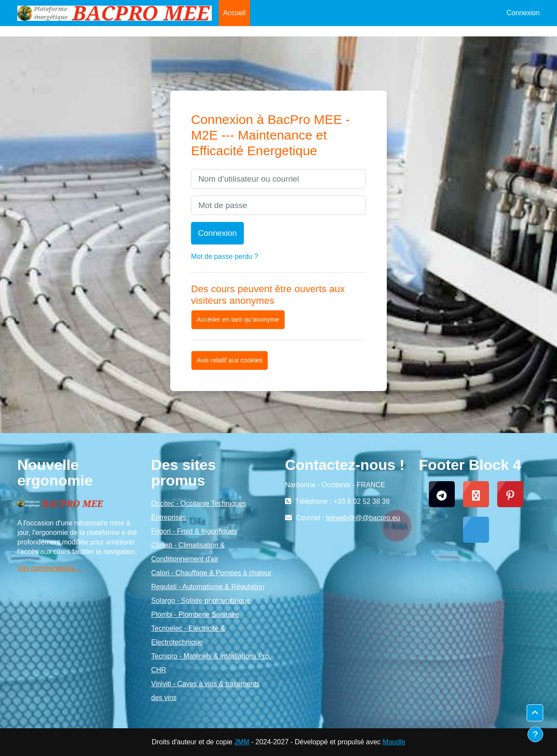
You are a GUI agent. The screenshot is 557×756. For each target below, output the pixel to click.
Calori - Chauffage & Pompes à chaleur (211, 573)
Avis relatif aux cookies (230, 360)
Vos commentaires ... (50, 568)
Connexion (523, 13)
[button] (535, 713)
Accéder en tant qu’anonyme (238, 319)
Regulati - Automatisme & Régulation (208, 587)
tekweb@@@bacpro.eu (363, 518)
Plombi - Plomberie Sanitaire (195, 614)
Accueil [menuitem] (234, 13)
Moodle (394, 742)
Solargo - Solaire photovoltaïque (201, 601)
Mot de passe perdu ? (225, 256)
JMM (242, 742)
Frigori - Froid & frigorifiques (194, 531)
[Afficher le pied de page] (535, 734)
